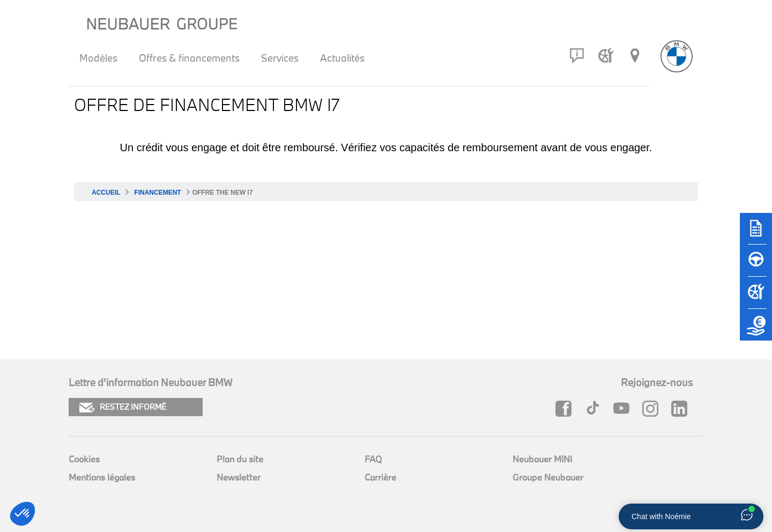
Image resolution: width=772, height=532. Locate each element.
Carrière (380, 477)
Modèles (98, 58)
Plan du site (240, 459)
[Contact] (577, 56)
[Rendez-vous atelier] (606, 56)
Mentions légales (102, 477)
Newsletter (239, 477)
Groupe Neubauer (548, 477)
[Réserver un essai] (756, 265)
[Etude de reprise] (756, 330)
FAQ (373, 459)
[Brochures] (756, 233)
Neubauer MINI (542, 459)
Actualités (342, 58)
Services (280, 58)
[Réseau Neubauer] (635, 56)
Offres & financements (189, 58)
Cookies (84, 459)
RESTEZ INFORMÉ (123, 407)
